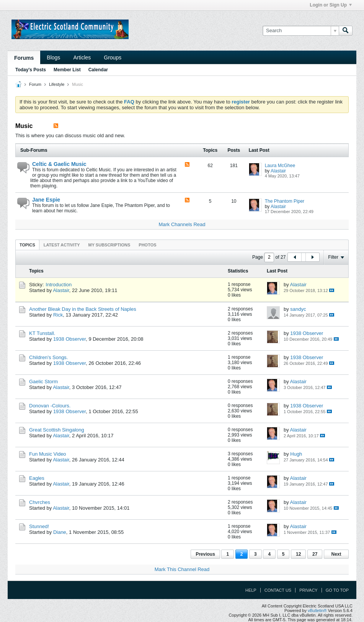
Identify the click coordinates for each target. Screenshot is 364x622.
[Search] (301, 31)
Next (336, 554)
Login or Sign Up (331, 5)
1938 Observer (69, 339)
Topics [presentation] (27, 245)
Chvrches (40, 502)
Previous (205, 554)
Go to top (337, 590)
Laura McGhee (280, 166)
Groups (113, 57)
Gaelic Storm (43, 382)
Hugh (296, 454)
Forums (24, 58)
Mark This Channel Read (182, 569)
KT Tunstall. (42, 333)
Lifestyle (57, 84)
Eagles (37, 478)
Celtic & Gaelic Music (59, 164)
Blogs (53, 57)
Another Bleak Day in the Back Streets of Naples (83, 309)
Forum (35, 84)
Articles (82, 57)
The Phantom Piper (285, 201)
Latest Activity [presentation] (62, 245)
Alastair (278, 171)
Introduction (59, 285)
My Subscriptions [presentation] (109, 245)
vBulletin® (317, 611)
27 (315, 554)
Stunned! (39, 526)
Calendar (98, 70)
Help (251, 590)
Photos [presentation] (147, 245)
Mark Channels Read (182, 224)
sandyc (298, 309)
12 (298, 554)
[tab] (27, 245)
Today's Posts (31, 70)
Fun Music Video (48, 454)
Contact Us (278, 590)
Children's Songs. (48, 357)
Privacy (308, 590)
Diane (60, 532)
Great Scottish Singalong (57, 430)
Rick (58, 315)
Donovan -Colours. (50, 406)
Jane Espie (46, 200)
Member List (67, 70)
